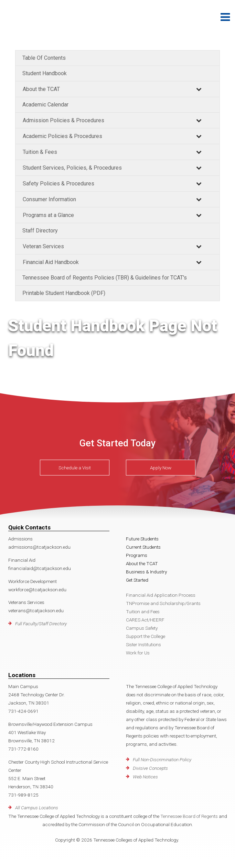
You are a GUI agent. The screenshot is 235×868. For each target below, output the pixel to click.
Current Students (143, 547)
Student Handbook (45, 73)
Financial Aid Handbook (51, 262)
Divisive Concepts (150, 768)
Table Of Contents (44, 58)
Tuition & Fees (40, 152)
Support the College (146, 636)
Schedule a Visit (75, 468)
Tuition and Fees (143, 612)
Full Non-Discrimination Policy (162, 759)
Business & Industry (146, 572)
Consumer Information (49, 199)
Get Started (137, 580)
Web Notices (145, 777)
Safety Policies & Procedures (58, 184)
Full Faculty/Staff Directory (41, 624)
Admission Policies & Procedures (63, 120)
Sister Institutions (143, 644)
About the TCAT (41, 89)
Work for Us (138, 653)
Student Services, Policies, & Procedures (72, 168)
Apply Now (161, 468)
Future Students (142, 539)
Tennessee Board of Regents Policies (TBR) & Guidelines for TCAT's (105, 278)
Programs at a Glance (48, 215)
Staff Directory (40, 231)
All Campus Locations (37, 808)
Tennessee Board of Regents (189, 816)
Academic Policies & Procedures (62, 136)
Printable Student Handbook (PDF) (64, 293)
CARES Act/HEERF (145, 620)
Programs (137, 555)
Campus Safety (142, 628)
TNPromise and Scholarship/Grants (163, 603)
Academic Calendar (45, 105)
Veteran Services (43, 246)
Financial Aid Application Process (161, 595)
